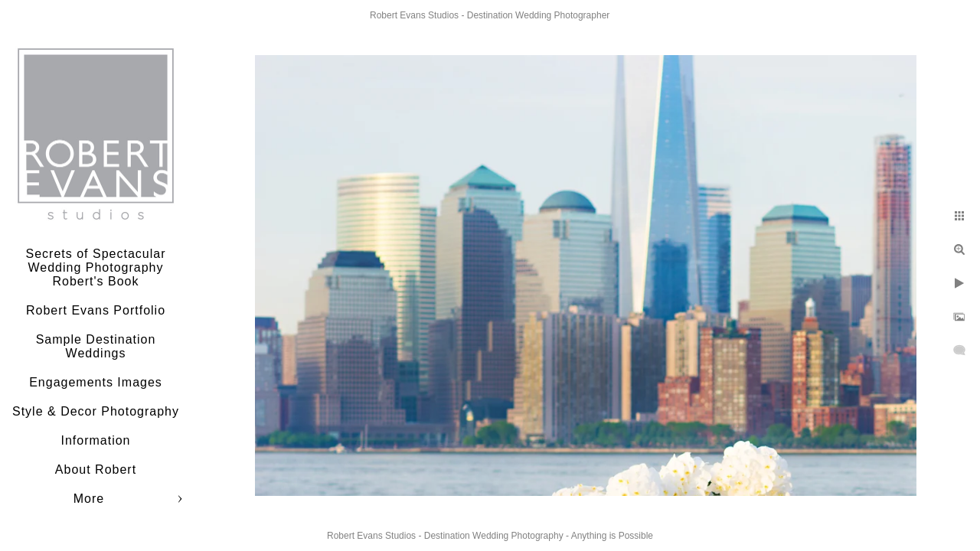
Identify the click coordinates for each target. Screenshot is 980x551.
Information (95, 440)
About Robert (96, 469)
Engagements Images (96, 382)
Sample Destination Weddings (96, 346)
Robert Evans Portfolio (96, 310)
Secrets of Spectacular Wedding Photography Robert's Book (96, 267)
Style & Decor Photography (96, 411)
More (89, 499)
